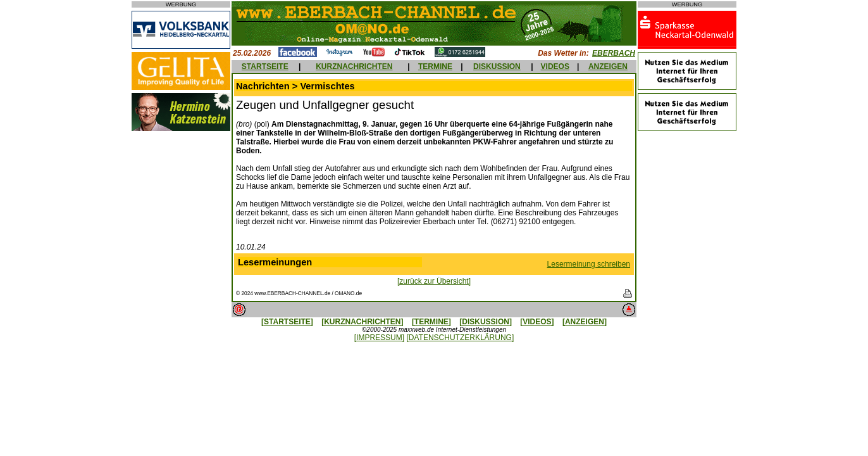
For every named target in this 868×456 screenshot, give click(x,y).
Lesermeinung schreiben (589, 264)
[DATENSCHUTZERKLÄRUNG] (460, 338)
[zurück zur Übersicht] (434, 281)
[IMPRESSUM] (379, 338)
